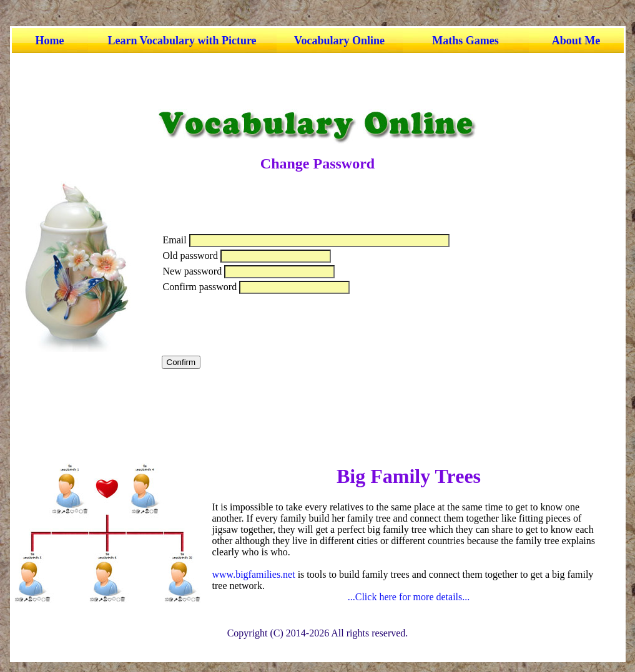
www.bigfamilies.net (254, 574)
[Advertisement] (315, 81)
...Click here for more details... (409, 597)
